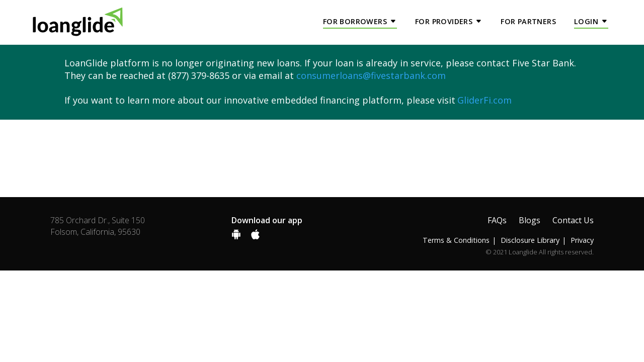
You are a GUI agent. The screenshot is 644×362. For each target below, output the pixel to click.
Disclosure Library (530, 240)
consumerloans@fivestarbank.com (371, 75)
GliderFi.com (485, 100)
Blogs (530, 220)
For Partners (528, 21)
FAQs (497, 220)
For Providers (444, 21)
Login (586, 21)
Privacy (582, 240)
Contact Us (573, 220)
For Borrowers (355, 21)
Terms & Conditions (456, 240)
